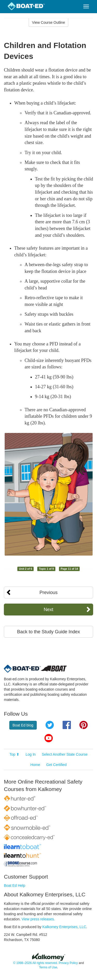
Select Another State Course (65, 754)
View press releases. (38, 919)
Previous (48, 592)
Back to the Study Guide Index (48, 632)
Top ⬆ (14, 754)
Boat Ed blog (23, 725)
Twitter (50, 725)
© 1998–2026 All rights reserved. (36, 963)
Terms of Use (48, 967)
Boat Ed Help (15, 886)
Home (35, 765)
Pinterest (84, 725)
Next (48, 610)
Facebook (67, 725)
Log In (31, 754)
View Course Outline (48, 22)
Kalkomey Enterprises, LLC (64, 927)
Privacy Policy (68, 963)
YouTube (49, 738)
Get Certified (57, 765)
